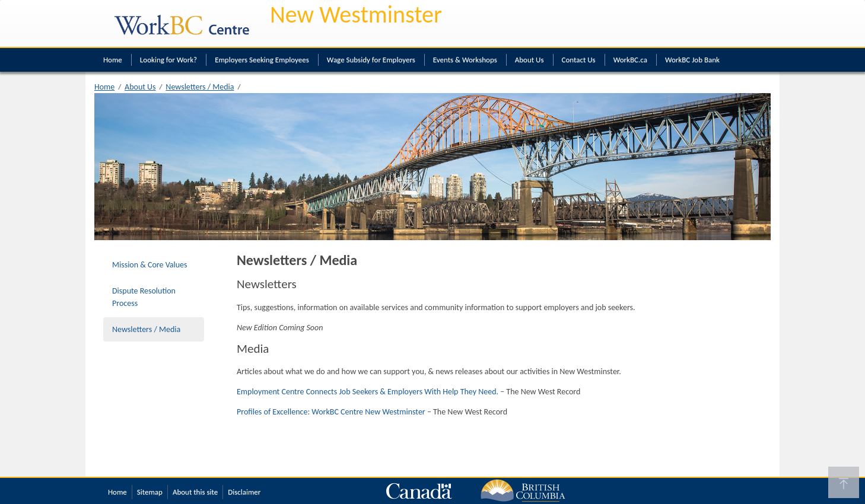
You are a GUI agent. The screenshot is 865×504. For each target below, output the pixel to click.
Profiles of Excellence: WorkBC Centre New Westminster (331, 412)
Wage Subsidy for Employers (371, 60)
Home (113, 60)
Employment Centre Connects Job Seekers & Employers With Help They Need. (368, 392)
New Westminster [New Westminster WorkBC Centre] (356, 15)
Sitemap (150, 492)
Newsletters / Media (200, 87)
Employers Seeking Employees (262, 60)
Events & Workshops (465, 60)
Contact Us (579, 60)
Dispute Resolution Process (144, 297)
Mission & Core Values (150, 265)
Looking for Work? (168, 60)
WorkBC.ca (630, 60)
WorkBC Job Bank (692, 60)
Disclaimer (244, 492)
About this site (195, 492)
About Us (530, 60)
